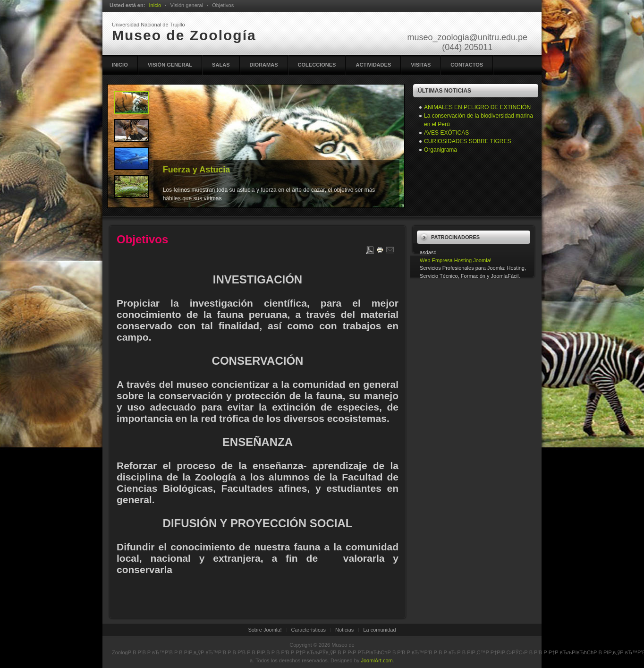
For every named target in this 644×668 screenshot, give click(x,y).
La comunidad (379, 630)
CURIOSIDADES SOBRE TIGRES (467, 141)
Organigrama (441, 150)
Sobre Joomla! (265, 630)
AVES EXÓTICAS (446, 133)
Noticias (344, 630)
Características (309, 630)
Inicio (155, 5)
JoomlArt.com (377, 660)
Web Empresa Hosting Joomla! (456, 260)
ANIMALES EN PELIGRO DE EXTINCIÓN (477, 107)
